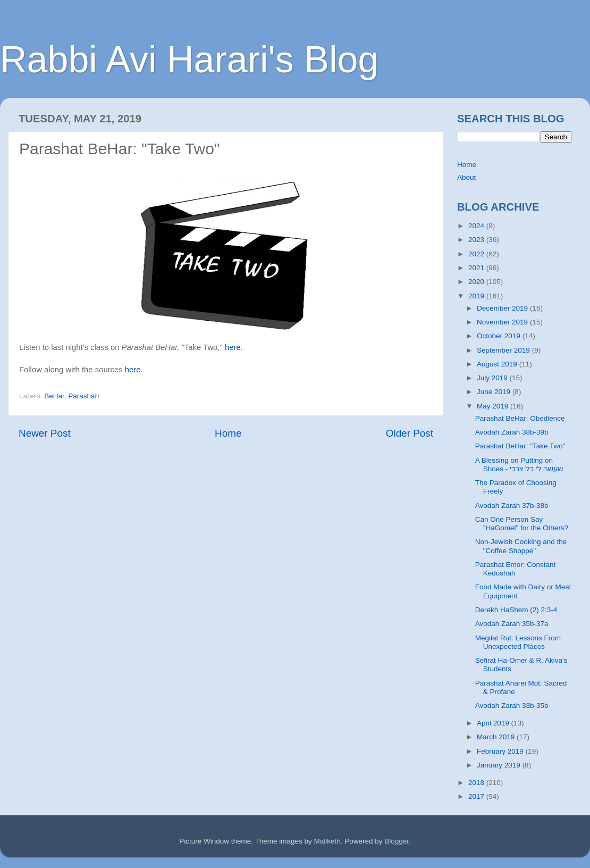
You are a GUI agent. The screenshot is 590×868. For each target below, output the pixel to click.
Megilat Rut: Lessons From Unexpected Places (518, 642)
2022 (477, 254)
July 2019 (493, 378)
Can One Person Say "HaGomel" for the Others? (522, 524)
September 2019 (504, 350)
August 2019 (498, 364)
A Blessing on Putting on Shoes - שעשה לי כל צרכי (519, 465)
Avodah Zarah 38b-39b (512, 432)
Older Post (410, 433)
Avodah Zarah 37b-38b (512, 506)
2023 (477, 240)
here (233, 347)
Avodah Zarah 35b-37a (512, 624)
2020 (477, 282)
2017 (477, 796)
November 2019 (503, 322)
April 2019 (494, 723)
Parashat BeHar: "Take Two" (520, 446)
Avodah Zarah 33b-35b (512, 706)
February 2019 (501, 751)
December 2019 (503, 308)
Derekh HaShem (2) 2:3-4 (516, 610)
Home (228, 433)
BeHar (54, 396)
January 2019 (500, 765)
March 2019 (497, 737)
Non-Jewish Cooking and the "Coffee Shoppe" (521, 546)
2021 (477, 268)
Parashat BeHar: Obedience (520, 418)
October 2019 (500, 336)
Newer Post (45, 433)
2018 (477, 783)
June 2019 (495, 392)
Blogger (397, 841)
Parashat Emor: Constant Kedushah (516, 569)
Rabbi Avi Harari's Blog (189, 60)
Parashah (83, 396)
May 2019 (494, 406)
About (466, 177)
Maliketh (327, 841)
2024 (477, 226)
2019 (477, 296)
